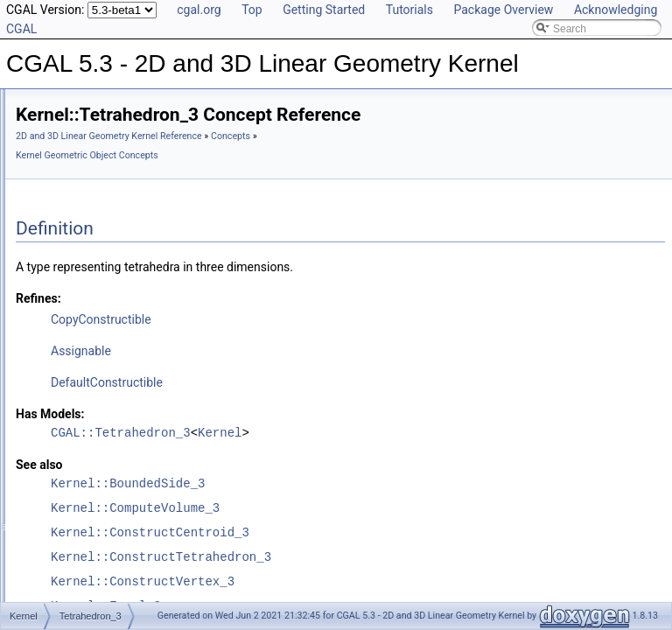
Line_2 (87, 123)
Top (252, 10)
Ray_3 (87, 277)
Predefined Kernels (88, 528)
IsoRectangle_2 (108, 104)
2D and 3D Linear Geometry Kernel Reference (328, 136)
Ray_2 (87, 258)
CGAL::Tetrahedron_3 (339, 433)
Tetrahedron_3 (105, 354)
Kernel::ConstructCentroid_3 (369, 532)
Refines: (257, 298)
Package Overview (503, 10)
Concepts (254, 155)
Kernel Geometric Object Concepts (354, 155)
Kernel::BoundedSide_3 (346, 483)
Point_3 (90, 239)
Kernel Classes (79, 585)
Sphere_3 (94, 335)
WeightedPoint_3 (112, 470)
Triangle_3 (96, 393)
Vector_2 (92, 412)
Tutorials (409, 10)
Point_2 (90, 220)
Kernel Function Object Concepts (135, 489)
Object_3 (93, 181)
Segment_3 (98, 316)
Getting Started (324, 10)
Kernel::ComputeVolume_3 (354, 508)
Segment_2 (98, 297)
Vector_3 (92, 431)
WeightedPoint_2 (112, 451)
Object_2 (93, 162)
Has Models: (269, 414)
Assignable (300, 351)
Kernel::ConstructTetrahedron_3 (380, 557)
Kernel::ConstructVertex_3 (361, 581)
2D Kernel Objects (86, 547)
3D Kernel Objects (86, 566)
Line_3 (87, 143)
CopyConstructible (320, 319)
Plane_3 (91, 200)
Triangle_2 (96, 374)
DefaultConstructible (325, 382)
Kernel (73, 508)
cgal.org (199, 10)
